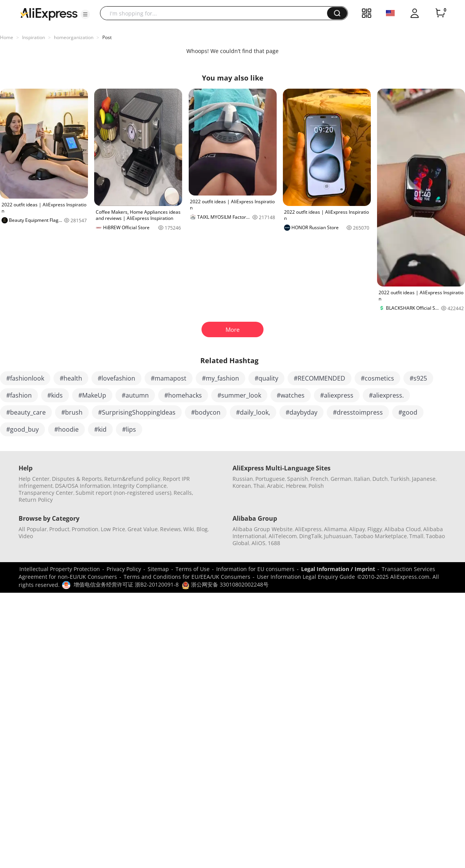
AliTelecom (283, 536)
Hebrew (296, 486)
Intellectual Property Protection (60, 569)
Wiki (189, 529)
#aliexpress (337, 395)
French (319, 479)
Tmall (416, 536)
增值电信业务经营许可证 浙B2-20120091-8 (126, 584)
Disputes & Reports (77, 479)
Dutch (380, 479)
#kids (55, 395)
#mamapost (169, 378)
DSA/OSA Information (83, 486)
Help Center (34, 479)
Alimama (335, 529)
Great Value (143, 529)
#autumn (135, 395)
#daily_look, (253, 412)
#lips (129, 429)
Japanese (424, 479)
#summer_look (239, 395)
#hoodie (66, 429)
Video (26, 536)
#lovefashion (116, 378)
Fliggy (375, 529)
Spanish (298, 479)
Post (107, 37)
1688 (274, 543)
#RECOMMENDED (319, 378)
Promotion (85, 529)
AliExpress (308, 529)
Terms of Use (193, 569)
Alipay (357, 529)
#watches (291, 395)
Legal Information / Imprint (338, 569)
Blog (202, 529)
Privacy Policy (124, 569)
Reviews (170, 529)
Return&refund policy (132, 479)
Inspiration (34, 37)
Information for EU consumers (255, 569)
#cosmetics (377, 378)
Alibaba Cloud (403, 529)
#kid (100, 429)
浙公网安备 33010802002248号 (225, 584)
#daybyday (301, 412)
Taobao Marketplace (381, 536)
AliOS (258, 543)
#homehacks (183, 395)
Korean (242, 486)
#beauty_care (26, 412)
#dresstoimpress (358, 412)
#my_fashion (220, 378)
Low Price (113, 529)
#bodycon (206, 412)
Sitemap (158, 569)
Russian (243, 479)
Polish (316, 486)
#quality (266, 378)
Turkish (400, 479)
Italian (362, 479)
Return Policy (36, 500)
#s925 (418, 378)
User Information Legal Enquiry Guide (306, 577)
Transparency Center (46, 493)
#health (71, 378)
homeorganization (74, 37)
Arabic (275, 486)
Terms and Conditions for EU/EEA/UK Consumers (187, 577)
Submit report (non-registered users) (123, 493)
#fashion (19, 395)
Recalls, (183, 493)
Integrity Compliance (140, 486)
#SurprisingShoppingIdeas (137, 412)
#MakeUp (92, 395)
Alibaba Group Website (263, 529)
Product (59, 529)
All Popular (33, 529)
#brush (72, 412)
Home (7, 37)
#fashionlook (25, 378)
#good (408, 412)
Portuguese (270, 479)
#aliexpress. (386, 395)
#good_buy (22, 429)
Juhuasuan (338, 536)
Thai (259, 486)
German (341, 479)
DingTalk (310, 536)
